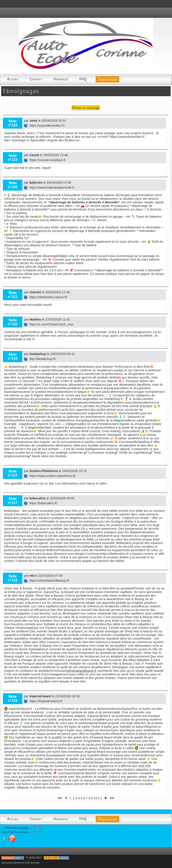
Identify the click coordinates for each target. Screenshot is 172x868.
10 (96, 798)
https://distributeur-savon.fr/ (46, 297)
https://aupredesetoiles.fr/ (45, 126)
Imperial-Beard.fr (85, 773)
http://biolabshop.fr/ (40, 359)
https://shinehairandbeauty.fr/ (47, 581)
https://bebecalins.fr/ (41, 503)
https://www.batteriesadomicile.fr (49, 187)
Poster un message (86, 108)
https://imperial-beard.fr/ (44, 701)
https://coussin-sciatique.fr (45, 160)
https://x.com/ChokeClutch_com (49, 324)
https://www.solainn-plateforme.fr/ (50, 476)
